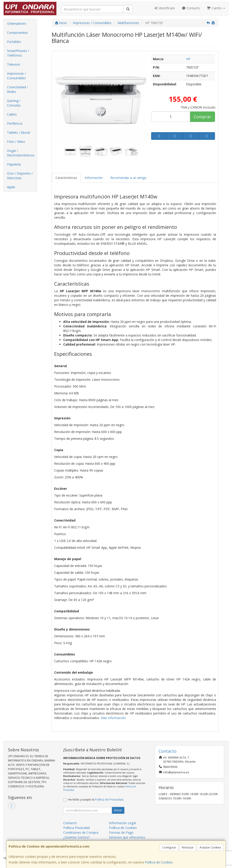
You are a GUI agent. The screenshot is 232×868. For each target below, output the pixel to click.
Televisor (14, 64)
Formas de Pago (121, 832)
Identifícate (164, 8)
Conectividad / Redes (17, 89)
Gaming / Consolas (14, 103)
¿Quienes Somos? (76, 837)
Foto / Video (16, 142)
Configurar (169, 847)
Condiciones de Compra (81, 832)
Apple (11, 187)
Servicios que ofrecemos (127, 837)
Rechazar (188, 847)
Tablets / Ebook (19, 132)
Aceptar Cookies (210, 847)
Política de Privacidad (109, 800)
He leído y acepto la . (96, 800)
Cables (12, 114)
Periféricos (15, 123)
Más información (113, 718)
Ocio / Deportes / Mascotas (20, 176)
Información (94, 178)
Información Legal (122, 823)
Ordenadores (17, 23)
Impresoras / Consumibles (16, 76)
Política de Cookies (159, 862)
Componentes (17, 33)
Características (66, 178)
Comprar (202, 117)
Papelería (14, 164)
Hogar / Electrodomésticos (21, 153)
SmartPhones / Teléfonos (18, 53)
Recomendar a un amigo (128, 178)
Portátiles (14, 42)
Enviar (118, 810)
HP (188, 59)
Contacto (191, 8)
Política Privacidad (76, 828)
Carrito (216, 8)
